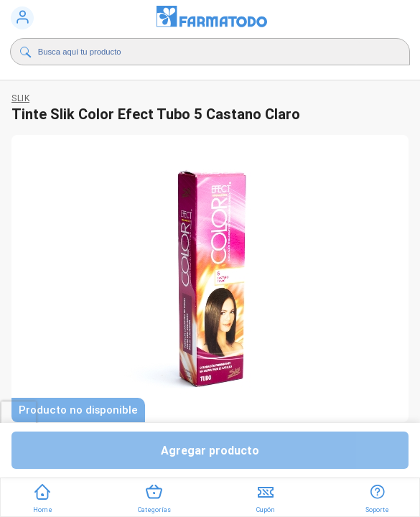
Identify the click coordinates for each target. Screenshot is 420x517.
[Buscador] (199, 52)
